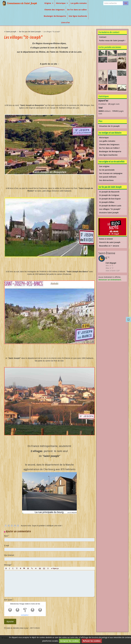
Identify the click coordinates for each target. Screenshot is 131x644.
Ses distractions (106, 180)
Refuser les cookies (92, 641)
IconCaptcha (24, 615)
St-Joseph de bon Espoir (110, 199)
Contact (103, 37)
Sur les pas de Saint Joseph (30, 32)
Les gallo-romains (79, 3)
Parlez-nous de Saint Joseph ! (112, 41)
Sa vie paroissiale (107, 170)
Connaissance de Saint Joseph (22, 3)
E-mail (6, 546)
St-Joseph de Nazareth (109, 192)
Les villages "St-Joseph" (110, 209)
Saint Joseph (11, 32)
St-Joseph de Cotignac (109, 195)
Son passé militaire (108, 177)
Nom (6, 536)
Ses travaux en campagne (111, 173)
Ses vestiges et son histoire (110, 133)
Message (8, 565)
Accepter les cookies (70, 641)
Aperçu (55, 568)
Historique (61, 3)
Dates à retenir (106, 239)
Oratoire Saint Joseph (109, 213)
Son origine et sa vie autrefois (111, 162)
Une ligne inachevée (78, 16)
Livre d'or (65, 23)
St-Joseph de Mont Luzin (110, 206)
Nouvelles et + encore (109, 246)
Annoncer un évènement (110, 280)
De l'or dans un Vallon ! (109, 148)
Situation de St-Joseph (109, 126)
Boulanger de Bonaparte (55, 16)
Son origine (104, 166)
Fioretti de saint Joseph (110, 242)
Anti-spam (8, 600)
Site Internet (9, 555)
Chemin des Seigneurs (54, 10)
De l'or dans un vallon (77, 10)
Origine (48, 3)
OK (126, 3)
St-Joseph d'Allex (107, 202)
